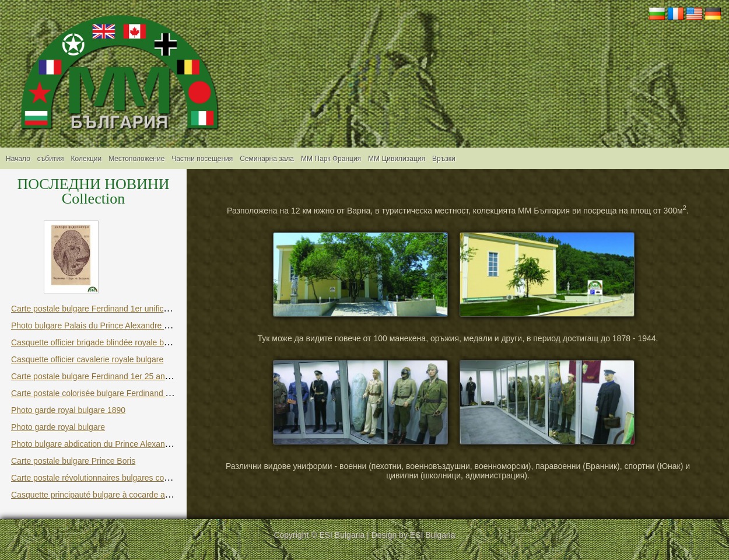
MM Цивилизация (397, 159)
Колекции (87, 159)
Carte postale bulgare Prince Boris (73, 461)
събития (51, 159)
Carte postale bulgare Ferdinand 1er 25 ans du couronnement (123, 376)
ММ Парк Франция (331, 159)
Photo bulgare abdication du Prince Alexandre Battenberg (115, 444)
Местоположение (136, 159)
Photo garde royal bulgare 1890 (68, 410)
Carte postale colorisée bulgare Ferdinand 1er (94, 393)
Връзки (444, 159)
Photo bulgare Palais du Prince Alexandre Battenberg (108, 325)
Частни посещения (202, 159)
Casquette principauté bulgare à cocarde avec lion (102, 495)
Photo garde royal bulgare (58, 427)
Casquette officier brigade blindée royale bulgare (99, 342)
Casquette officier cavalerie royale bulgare (87, 359)
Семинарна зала (267, 159)
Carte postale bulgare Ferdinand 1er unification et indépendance (127, 309)
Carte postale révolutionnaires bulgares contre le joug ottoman (124, 478)
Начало (18, 159)
